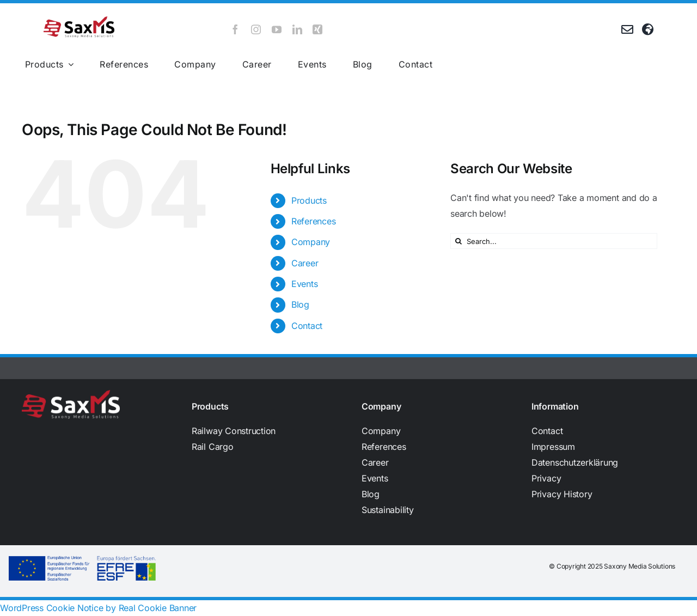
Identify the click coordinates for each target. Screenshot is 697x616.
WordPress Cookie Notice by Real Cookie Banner (98, 608)
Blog (300, 304)
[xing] (317, 29)
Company (311, 242)
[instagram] (256, 29)
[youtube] (277, 29)
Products (309, 200)
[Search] (458, 241)
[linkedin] (297, 29)
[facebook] (235, 29)
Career (305, 263)
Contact (307, 326)
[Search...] (554, 241)
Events (305, 284)
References (314, 221)
